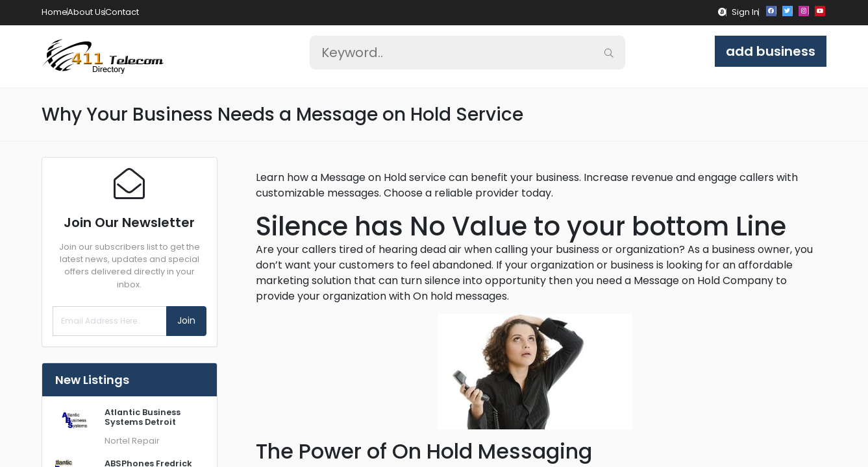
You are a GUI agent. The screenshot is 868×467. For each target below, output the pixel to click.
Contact (122, 12)
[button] (722, 12)
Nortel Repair (132, 441)
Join (186, 320)
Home (55, 12)
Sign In (745, 12)
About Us (86, 12)
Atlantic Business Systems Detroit (143, 417)
